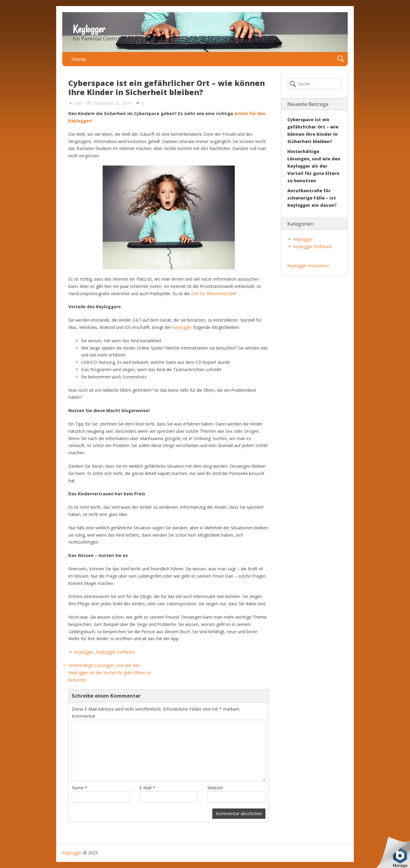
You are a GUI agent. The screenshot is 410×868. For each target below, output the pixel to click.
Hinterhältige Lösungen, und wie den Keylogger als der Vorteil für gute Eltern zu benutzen (110, 673)
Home (79, 59)
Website (215, 788)
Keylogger (89, 29)
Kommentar (84, 716)
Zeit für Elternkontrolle (213, 294)
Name (80, 788)
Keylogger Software (115, 652)
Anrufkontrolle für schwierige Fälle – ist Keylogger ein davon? (312, 198)
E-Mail (147, 788)
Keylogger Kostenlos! (308, 266)
